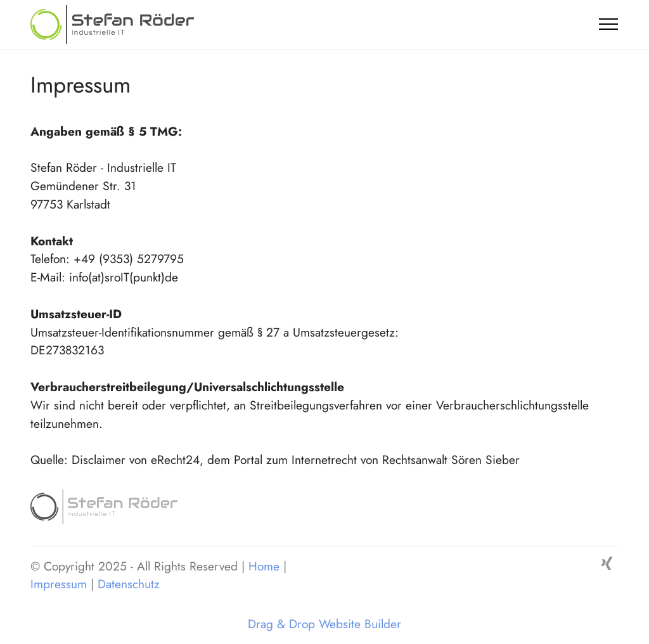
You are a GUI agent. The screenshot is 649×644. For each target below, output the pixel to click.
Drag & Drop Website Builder (324, 624)
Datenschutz (129, 584)
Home (266, 566)
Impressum (59, 584)
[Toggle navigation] (609, 24)
